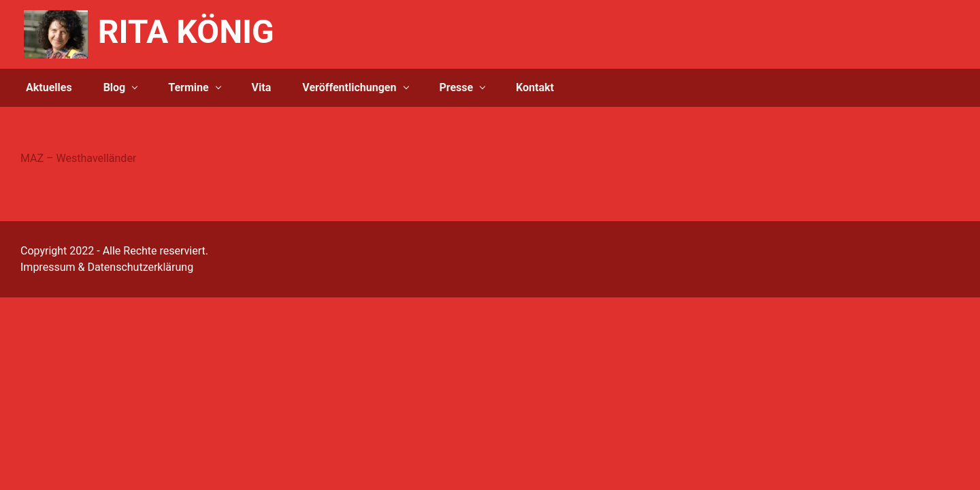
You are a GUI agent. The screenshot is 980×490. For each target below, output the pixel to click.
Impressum (48, 267)
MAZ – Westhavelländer (78, 158)
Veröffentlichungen (349, 87)
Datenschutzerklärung (140, 267)
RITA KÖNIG (186, 32)
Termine (188, 87)
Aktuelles (49, 87)
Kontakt (535, 87)
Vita (262, 87)
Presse (456, 87)
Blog (115, 87)
